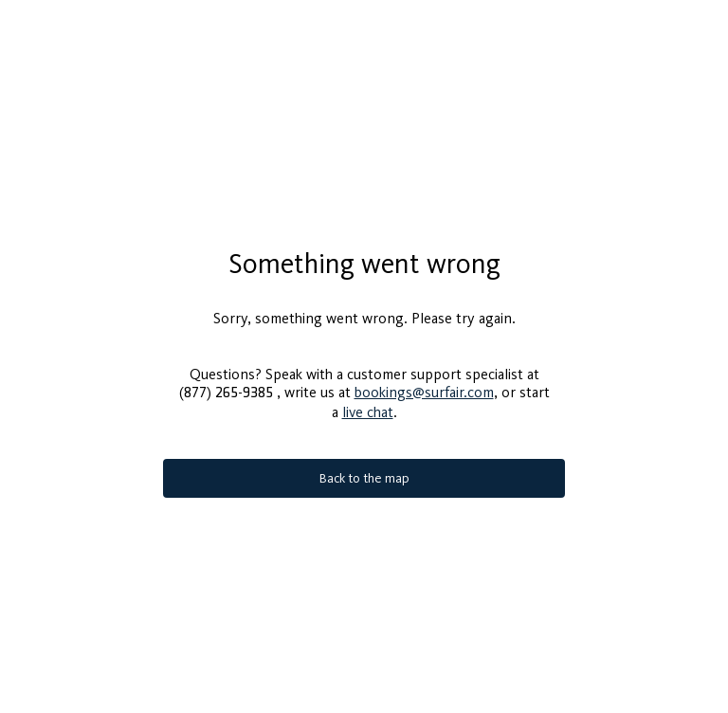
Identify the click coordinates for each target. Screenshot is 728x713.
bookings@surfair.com (424, 384)
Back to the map (364, 471)
